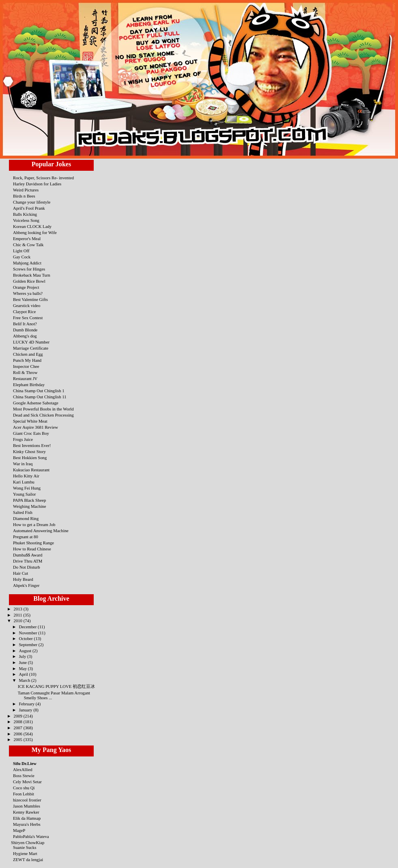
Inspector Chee (26, 366)
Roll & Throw (25, 372)
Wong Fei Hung (27, 488)
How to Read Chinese (32, 549)
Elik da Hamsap (27, 818)
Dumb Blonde (25, 330)
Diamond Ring (26, 518)
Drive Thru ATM (28, 561)
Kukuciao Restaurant (31, 470)
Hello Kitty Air (26, 476)
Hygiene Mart (25, 853)
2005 (19, 739)
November (28, 633)
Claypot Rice (24, 312)
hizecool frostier (27, 800)
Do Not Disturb (27, 567)
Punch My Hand (27, 360)
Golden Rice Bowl (29, 281)
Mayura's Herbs (27, 824)
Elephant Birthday (29, 385)
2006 (19, 734)
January (26, 710)
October (26, 638)
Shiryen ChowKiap (28, 842)
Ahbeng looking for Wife (35, 232)
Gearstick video (27, 305)
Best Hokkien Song (30, 458)
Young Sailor (24, 494)
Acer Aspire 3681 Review (35, 427)
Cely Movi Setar (27, 782)
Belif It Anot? (25, 324)
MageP (19, 830)
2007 (19, 728)
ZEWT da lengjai (28, 859)
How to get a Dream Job (34, 524)
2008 (19, 722)
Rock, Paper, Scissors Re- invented (43, 178)
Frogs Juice (23, 439)
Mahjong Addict (27, 263)
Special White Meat (30, 421)
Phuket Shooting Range (33, 543)
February (27, 704)
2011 (19, 615)
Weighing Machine (29, 506)
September (28, 645)
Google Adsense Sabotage (36, 403)
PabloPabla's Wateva (31, 836)
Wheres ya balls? (28, 293)
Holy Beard (23, 579)
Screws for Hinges (29, 269)
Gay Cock (22, 257)
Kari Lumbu (24, 482)
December (28, 627)
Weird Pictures (26, 190)
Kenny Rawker (26, 812)
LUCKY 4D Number (31, 342)
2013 (19, 609)
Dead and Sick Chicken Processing (43, 415)
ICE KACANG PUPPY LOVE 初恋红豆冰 (56, 686)
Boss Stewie (24, 776)
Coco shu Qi (24, 788)
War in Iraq (23, 464)
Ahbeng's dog (25, 336)
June (23, 662)
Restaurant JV (25, 378)
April (24, 674)
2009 (19, 716)
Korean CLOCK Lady (32, 226)
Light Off (21, 251)
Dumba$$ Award (28, 555)
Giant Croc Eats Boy (31, 433)
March (25, 680)
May (23, 668)
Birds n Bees (24, 196)
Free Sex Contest (28, 318)
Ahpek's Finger (26, 585)
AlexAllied (23, 769)
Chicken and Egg (28, 354)
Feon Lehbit (24, 794)
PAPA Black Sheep (29, 500)
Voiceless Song (26, 220)
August (26, 651)
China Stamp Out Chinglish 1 (39, 391)
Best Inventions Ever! (32, 445)
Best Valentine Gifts (30, 299)
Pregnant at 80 (26, 537)
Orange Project (26, 287)
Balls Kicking (25, 214)
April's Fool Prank (29, 208)
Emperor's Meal (27, 238)
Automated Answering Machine (41, 531)
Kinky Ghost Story (29, 451)
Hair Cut (20, 573)
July (23, 656)
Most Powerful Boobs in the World (43, 409)
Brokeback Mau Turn (32, 275)
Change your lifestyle (32, 202)
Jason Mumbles (27, 806)
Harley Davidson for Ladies (37, 184)
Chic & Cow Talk (28, 245)
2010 (19, 621)
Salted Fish (23, 512)
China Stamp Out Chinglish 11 (40, 397)
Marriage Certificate (31, 348)
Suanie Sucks (25, 847)
